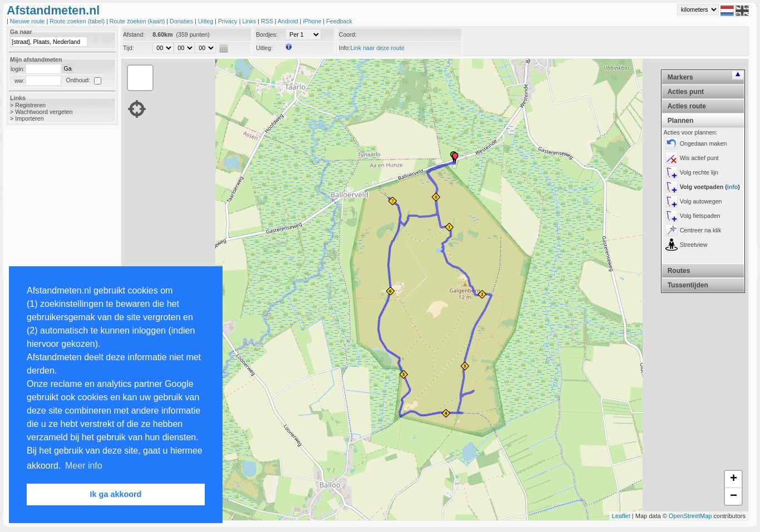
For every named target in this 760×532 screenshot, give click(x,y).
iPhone (313, 21)
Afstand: (134, 34)
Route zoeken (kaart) (138, 21)
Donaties (182, 21)
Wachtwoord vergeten (44, 112)
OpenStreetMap (690, 516)
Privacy (229, 21)
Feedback (339, 21)
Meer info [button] (84, 466)
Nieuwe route (28, 21)
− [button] (734, 496)
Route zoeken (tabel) (78, 21)
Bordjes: (267, 34)
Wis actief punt (699, 158)
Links (250, 21)
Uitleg (206, 21)
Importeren (29, 118)
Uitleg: (264, 48)
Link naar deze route (377, 48)
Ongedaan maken (704, 143)
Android (289, 21)
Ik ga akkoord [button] (116, 494)
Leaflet (621, 516)
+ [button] (734, 479)
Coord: (348, 34)
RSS (268, 21)
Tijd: (129, 48)
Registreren (30, 105)
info (733, 187)
